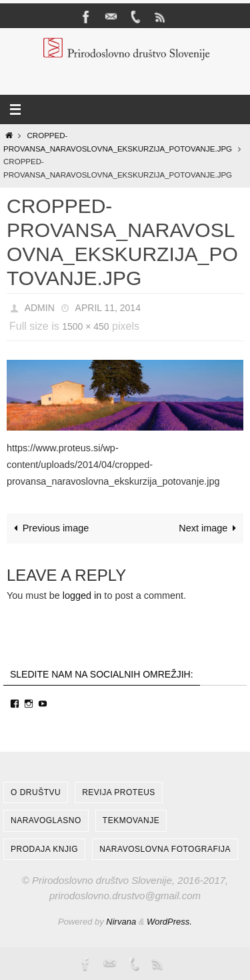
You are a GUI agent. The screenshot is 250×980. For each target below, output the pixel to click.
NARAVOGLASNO (46, 820)
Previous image (49, 528)
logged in (82, 595)
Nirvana (121, 922)
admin (40, 308)
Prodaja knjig (44, 849)
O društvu (36, 792)
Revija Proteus (119, 792)
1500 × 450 (85, 326)
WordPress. (169, 922)
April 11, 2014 (108, 308)
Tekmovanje (131, 820)
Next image (210, 528)
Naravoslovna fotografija (165, 849)
